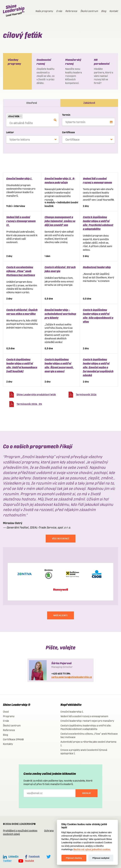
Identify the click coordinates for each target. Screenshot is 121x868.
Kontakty (8, 744)
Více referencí (61, 539)
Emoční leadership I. (19, 178)
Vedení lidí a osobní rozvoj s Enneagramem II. (21, 221)
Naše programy (44, 11)
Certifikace (68, 132)
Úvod (6, 712)
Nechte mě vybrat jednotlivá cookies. (92, 849)
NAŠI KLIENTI (60, 615)
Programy (9, 716)
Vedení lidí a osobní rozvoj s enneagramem (84, 716)
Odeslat (87, 793)
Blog (104, 11)
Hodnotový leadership (97, 267)
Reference (71, 11)
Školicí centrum (89, 11)
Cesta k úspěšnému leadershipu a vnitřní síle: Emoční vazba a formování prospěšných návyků (98, 367)
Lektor (10, 132)
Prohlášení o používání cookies (20, 831)
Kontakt (114, 11)
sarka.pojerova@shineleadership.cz (72, 677)
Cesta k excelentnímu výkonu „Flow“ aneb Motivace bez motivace (21, 271)
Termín (66, 115)
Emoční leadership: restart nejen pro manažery (87, 721)
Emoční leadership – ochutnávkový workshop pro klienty (60, 314)
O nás (59, 11)
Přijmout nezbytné (101, 858)
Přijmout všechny (74, 858)
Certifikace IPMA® (13, 739)
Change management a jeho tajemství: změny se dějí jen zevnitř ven (60, 221)
